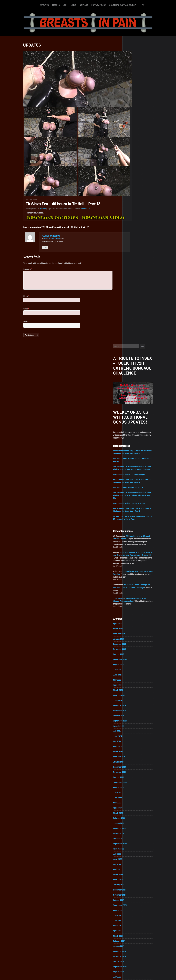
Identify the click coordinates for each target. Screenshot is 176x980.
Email (13, 312)
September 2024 (134, 427)
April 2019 (131, 767)
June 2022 (131, 568)
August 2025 (132, 370)
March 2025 (132, 396)
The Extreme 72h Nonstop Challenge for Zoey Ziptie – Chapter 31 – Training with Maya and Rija (146, 197)
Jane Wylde (131, 303)
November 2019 (133, 730)
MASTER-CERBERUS (38, 237)
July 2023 (131, 501)
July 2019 (130, 751)
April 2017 (131, 892)
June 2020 (131, 694)
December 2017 (133, 850)
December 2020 (133, 662)
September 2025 (134, 365)
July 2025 (131, 375)
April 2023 (131, 516)
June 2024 (131, 443)
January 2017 (132, 907)
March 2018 (131, 834)
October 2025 (132, 360)
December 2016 (133, 913)
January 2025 (132, 407)
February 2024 (133, 464)
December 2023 (133, 474)
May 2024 (131, 448)
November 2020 (133, 667)
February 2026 (133, 339)
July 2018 (131, 814)
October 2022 (132, 547)
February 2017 (133, 902)
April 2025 (131, 391)
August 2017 (132, 871)
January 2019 (132, 782)
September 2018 (134, 803)
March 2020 (132, 709)
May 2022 (131, 574)
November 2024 (133, 417)
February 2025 (133, 401)
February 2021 (133, 652)
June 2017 (131, 881)
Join (65, 4)
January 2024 (132, 469)
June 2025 (131, 381)
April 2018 (131, 829)
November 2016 (133, 918)
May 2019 (130, 761)
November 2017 (133, 855)
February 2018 (133, 840)
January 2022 (132, 594)
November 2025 (133, 354)
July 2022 (131, 563)
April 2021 (131, 641)
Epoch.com (153, 948)
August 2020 (132, 683)
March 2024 (132, 459)
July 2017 (131, 876)
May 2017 (130, 887)
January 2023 (132, 532)
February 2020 (133, 714)
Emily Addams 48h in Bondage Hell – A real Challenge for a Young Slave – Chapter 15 (146, 258)
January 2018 (132, 845)
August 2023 (132, 495)
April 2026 (131, 328)
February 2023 (133, 527)
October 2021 (132, 610)
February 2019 (133, 777)
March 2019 (131, 772)
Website (13, 325)
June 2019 (131, 756)
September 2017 (134, 866)
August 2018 (132, 808)
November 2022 (133, 542)
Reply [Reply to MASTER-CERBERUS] (32, 249)
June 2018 (131, 819)
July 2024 (131, 438)
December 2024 (133, 412)
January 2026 (132, 344)
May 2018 (131, 824)
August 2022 (132, 558)
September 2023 (134, 490)
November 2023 (133, 480)
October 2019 (132, 735)
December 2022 (133, 537)
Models (56, 4)
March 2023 (132, 521)
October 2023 (132, 485)
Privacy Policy (99, 4)
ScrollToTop (88, 962)
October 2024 (132, 422)
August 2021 (132, 620)
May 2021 (130, 636)
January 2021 (132, 657)
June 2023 (131, 506)
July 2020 (131, 688)
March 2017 (131, 897)
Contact (84, 4)
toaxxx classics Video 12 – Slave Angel (143, 176)
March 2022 (132, 584)
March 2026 (132, 334)
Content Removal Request (123, 4)
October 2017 (132, 860)
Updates (44, 4)
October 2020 (132, 673)
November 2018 (133, 793)
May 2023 (131, 511)
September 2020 (134, 678)
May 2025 (131, 386)
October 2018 (132, 798)
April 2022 (131, 579)
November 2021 (133, 605)
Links (73, 4)
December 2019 (133, 725)
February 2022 (133, 589)
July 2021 (130, 626)
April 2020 (131, 704)
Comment (14, 271)
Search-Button (143, 5)
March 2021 (131, 647)
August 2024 (132, 433)
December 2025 (133, 349)
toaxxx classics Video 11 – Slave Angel (143, 205)
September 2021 (134, 615)
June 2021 (131, 631)
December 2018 (133, 787)
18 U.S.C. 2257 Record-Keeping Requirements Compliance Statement (99, 975)
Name (13, 299)
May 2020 (131, 699)
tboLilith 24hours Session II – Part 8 (142, 189)
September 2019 (134, 740)
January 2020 (132, 720)
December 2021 (133, 600)
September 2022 (134, 553)
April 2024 (131, 454)
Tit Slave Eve (72, 210)
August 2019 (132, 746)
